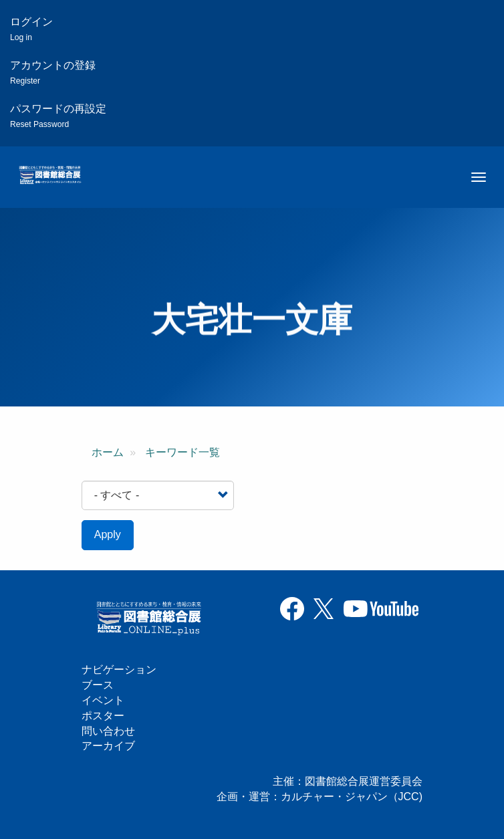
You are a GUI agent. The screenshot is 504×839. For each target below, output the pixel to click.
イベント (103, 700)
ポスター (103, 716)
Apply (108, 534)
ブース (98, 685)
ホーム (108, 452)
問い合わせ (108, 731)
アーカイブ (108, 746)
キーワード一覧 (182, 452)
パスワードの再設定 (58, 116)
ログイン (31, 29)
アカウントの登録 (53, 73)
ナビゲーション (119, 670)
